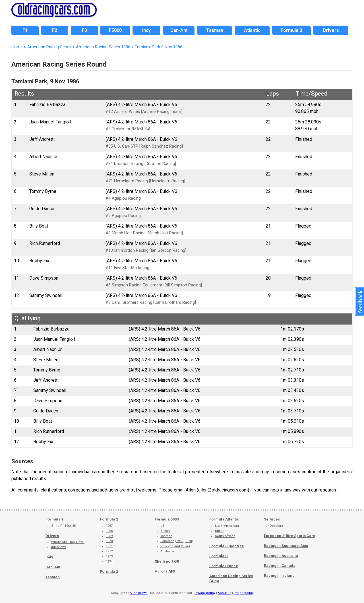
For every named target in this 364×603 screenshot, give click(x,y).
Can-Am (53, 567)
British (165, 531)
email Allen (185, 490)
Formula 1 (54, 519)
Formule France (224, 566)
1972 (109, 551)
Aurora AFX (165, 571)
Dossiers (276, 526)
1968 (109, 531)
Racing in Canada (280, 566)
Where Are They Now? (68, 542)
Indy (49, 557)
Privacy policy (205, 593)
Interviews (59, 547)
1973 (109, 556)
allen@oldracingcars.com (223, 490)
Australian (168, 551)
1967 (109, 526)
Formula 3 (109, 572)
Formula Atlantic (224, 519)
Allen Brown (139, 593)
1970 (109, 541)
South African (225, 536)
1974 (109, 562)
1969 (109, 536)
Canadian (167, 541)
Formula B (219, 556)
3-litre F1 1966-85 (63, 526)
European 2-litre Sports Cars (289, 536)
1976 (185, 546)
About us (225, 593)
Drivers (52, 536)
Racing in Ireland (279, 576)
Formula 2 (109, 519)
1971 (109, 546)
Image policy (244, 593)
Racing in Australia (281, 556)
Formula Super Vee (227, 546)
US (163, 526)
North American (227, 526)
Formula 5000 (167, 519)
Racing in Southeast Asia (286, 546)
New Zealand (170, 546)
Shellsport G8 (167, 561)
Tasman (53, 577)
